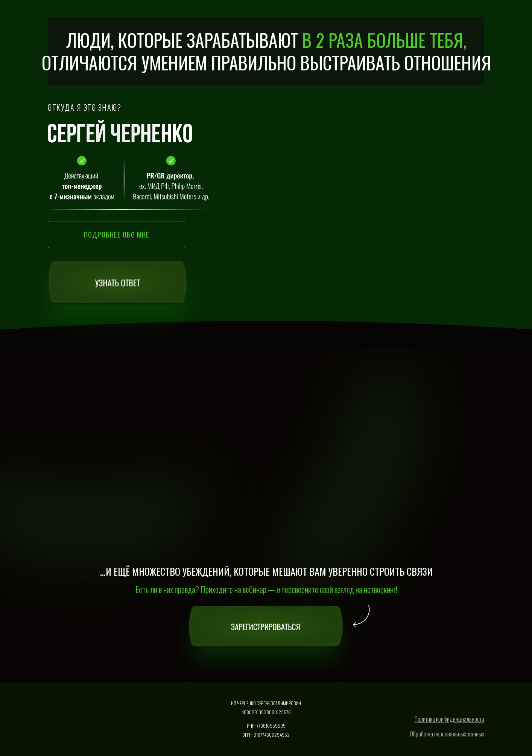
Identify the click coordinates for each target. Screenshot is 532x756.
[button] (116, 235)
